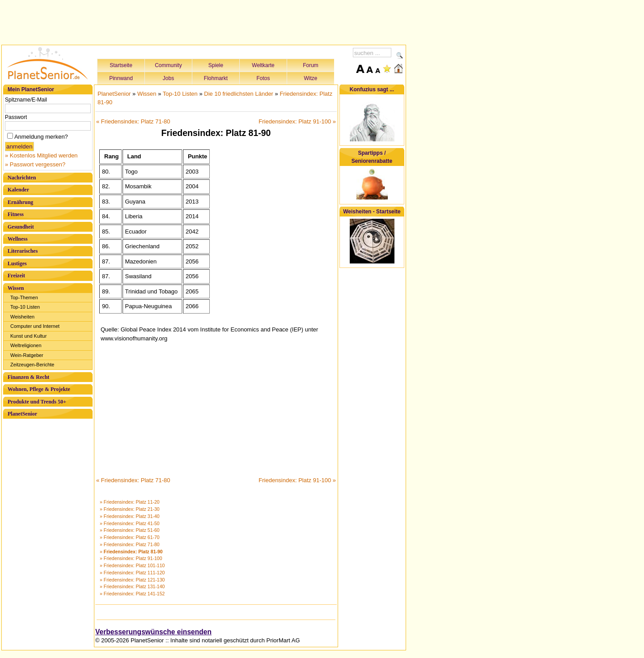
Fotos (263, 78)
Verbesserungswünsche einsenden (153, 632)
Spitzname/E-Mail (26, 100)
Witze (311, 78)
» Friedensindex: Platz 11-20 (130, 502)
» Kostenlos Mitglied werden (41, 155)
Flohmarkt (216, 78)
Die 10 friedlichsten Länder (239, 94)
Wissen (16, 288)
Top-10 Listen (25, 307)
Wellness (18, 239)
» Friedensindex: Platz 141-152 (132, 594)
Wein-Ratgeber (27, 355)
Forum (311, 65)
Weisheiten (22, 317)
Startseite (121, 65)
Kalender (18, 190)
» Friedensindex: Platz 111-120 (132, 573)
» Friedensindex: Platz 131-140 (132, 586)
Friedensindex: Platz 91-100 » (297, 121)
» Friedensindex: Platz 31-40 (130, 516)
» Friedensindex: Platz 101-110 (132, 565)
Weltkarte (263, 65)
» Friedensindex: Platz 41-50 (130, 523)
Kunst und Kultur (28, 336)
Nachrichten (22, 178)
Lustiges (17, 263)
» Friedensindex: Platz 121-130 (132, 580)
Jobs (168, 78)
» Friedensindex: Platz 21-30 (130, 509)
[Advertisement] (204, 21)
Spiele (216, 65)
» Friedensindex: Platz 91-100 (131, 558)
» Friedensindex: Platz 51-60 (130, 530)
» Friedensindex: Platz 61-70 (130, 537)
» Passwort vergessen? (35, 164)
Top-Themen (24, 297)
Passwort (16, 117)
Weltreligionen (26, 345)
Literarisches (23, 251)
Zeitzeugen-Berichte (32, 365)
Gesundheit (21, 227)
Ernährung (20, 202)
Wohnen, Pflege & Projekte (39, 389)
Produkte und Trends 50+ (37, 402)
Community (168, 65)
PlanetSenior (22, 414)
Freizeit (16, 276)
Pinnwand (121, 78)
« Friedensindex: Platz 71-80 (133, 121)
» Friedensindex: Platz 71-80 (130, 544)
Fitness (16, 214)
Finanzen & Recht (28, 377)
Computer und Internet (35, 326)
